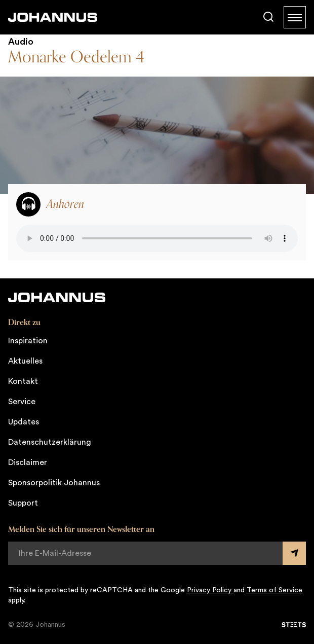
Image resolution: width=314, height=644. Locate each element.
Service (22, 402)
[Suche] (268, 17)
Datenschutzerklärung (50, 442)
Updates (24, 422)
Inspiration (28, 341)
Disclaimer (28, 462)
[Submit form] (294, 553)
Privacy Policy (210, 590)
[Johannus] (53, 17)
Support (23, 503)
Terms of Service (274, 590)
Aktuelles (25, 361)
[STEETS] (294, 625)
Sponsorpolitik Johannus (54, 483)
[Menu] (295, 17)
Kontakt (23, 381)
